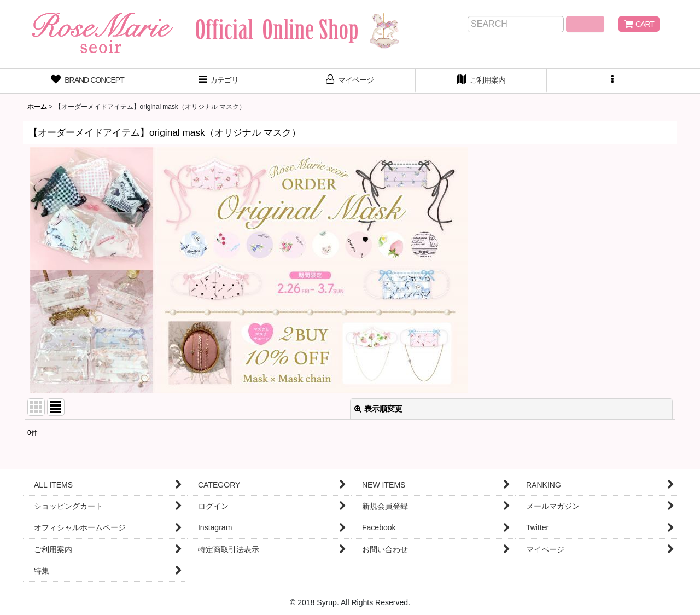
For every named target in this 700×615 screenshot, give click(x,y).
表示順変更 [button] (378, 409)
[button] (612, 81)
